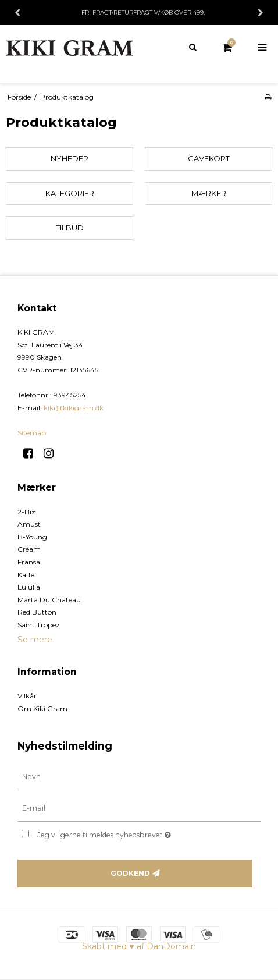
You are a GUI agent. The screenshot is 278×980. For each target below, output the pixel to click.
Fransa (29, 562)
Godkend (130, 873)
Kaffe (26, 575)
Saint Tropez (39, 625)
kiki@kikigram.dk (74, 408)
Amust (29, 524)
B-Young (32, 537)
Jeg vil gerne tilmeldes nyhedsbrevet (123, 832)
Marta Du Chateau (49, 600)
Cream (29, 549)
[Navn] (139, 777)
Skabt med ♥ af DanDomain (139, 946)
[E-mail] (139, 808)
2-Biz (26, 512)
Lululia (29, 587)
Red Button (37, 612)
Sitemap (32, 433)
